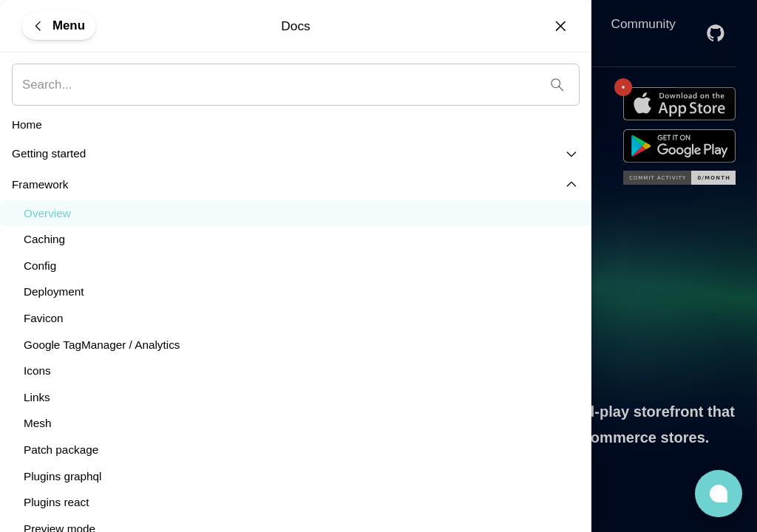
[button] (719, 494)
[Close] (560, 26)
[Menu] (59, 25)
